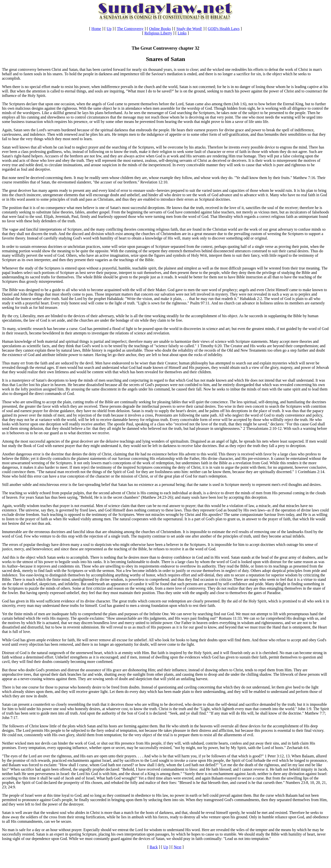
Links (182, 33)
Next (177, 847)
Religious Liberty (158, 33)
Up (109, 29)
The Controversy (130, 29)
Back (154, 847)
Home (96, 29)
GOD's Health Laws (224, 29)
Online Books (160, 29)
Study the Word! (189, 29)
